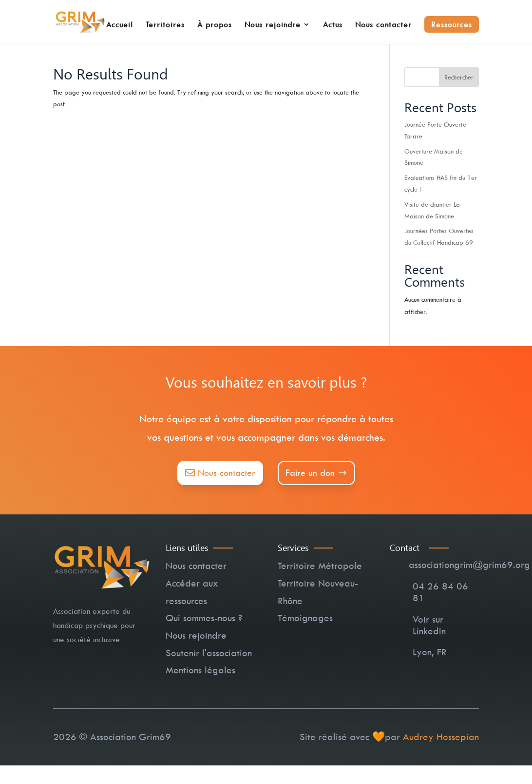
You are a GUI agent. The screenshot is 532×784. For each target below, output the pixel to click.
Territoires (165, 25)
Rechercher (459, 77)
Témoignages (305, 618)
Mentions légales (200, 670)
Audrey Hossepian (441, 737)
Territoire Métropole (320, 566)
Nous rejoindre (273, 25)
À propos (215, 25)
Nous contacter (383, 25)
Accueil (120, 25)
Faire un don (310, 473)
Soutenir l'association (209, 653)
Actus (333, 25)
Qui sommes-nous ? (204, 618)
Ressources (452, 24)
